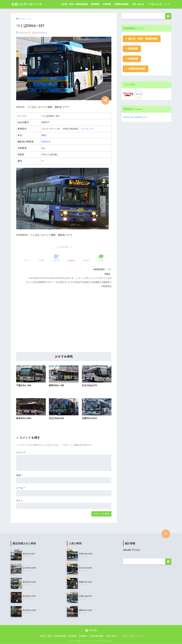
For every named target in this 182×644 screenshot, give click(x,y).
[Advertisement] (64, 323)
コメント (21, 452)
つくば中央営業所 (37, 282)
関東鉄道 (46, 142)
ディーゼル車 (56, 282)
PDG (63, 278)
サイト (20, 501)
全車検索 (107, 4)
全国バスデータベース (28, 4)
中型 (76, 282)
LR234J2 (53, 278)
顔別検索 (95, 4)
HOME (91, 630)
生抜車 (86, 282)
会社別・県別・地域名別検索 (74, 4)
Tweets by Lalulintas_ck (135, 117)
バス (109, 269)
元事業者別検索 (121, 4)
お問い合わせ (138, 4)
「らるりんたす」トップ (159, 4)
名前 (19, 475)
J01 (43, 278)
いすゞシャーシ (77, 278)
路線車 (106, 282)
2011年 (34, 278)
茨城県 (96, 282)
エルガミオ (87, 129)
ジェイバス (94, 278)
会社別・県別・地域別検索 (143, 39)
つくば (106, 278)
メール (20, 488)
